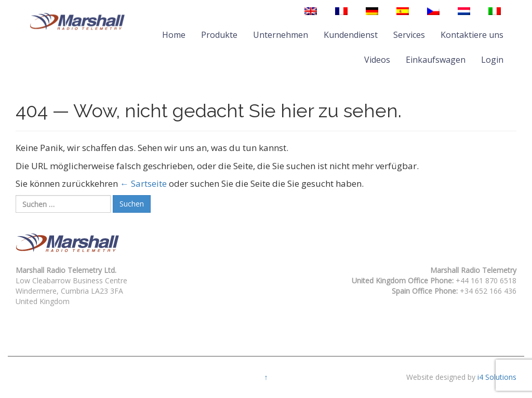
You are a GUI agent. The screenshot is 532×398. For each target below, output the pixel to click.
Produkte (219, 35)
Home (174, 35)
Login (492, 60)
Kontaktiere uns (472, 35)
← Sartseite (143, 183)
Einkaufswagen (436, 60)
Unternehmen (281, 35)
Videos (377, 60)
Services (409, 35)
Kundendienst (351, 35)
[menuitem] (311, 11)
